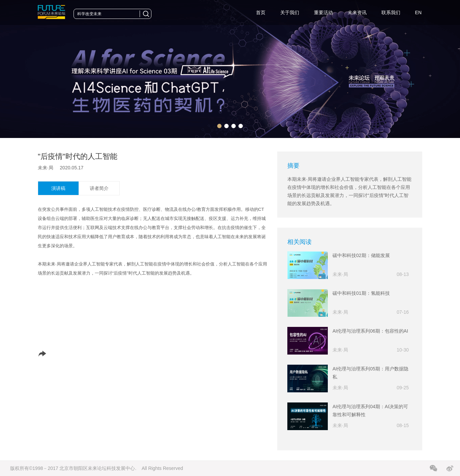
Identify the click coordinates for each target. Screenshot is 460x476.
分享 (50, 354)
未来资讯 (357, 12)
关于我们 (290, 12)
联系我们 (391, 12)
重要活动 (323, 12)
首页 (261, 12)
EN (418, 12)
